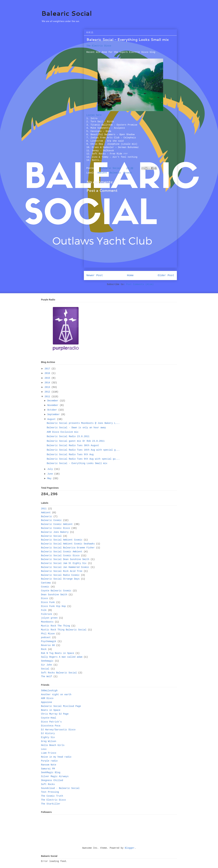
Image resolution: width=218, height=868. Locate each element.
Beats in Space (51, 710)
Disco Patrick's (51, 722)
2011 (48, 397)
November (54, 405)
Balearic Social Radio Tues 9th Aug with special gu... (83, 459)
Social (45, 669)
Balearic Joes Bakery (55, 532)
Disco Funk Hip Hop (53, 606)
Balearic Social (67, 13)
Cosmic (128, 173)
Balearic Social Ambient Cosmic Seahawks (68, 544)
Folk (44, 610)
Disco (45, 598)
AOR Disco (47, 698)
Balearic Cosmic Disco (56, 528)
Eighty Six (48, 737)
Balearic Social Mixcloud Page (61, 706)
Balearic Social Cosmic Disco (60, 556)
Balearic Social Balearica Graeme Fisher (68, 548)
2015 (48, 378)
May (50, 478)
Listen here (94, 115)
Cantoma (46, 583)
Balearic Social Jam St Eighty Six (64, 563)
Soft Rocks (48, 784)
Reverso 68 (48, 645)
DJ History (48, 733)
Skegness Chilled (52, 780)
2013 (48, 387)
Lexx (44, 749)
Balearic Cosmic (51, 520)
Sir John (47, 665)
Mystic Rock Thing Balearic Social (64, 630)
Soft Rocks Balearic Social (59, 673)
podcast (46, 637)
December (54, 401)
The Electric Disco (99, 46)
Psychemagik (49, 641)
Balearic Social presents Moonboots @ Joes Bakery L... (83, 423)
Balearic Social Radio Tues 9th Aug (70, 455)
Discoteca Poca (51, 726)
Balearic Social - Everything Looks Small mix (77, 463)
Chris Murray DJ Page (55, 714)
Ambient (102, 173)
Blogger (130, 848)
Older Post (166, 275)
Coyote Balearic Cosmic (56, 591)
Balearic (115, 173)
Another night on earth (56, 695)
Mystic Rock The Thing (56, 626)
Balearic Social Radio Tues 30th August (73, 445)
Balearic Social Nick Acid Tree (62, 571)
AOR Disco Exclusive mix (62, 432)
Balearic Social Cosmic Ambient (62, 552)
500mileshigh (49, 691)
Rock (44, 649)
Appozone (47, 702)
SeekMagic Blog (51, 773)
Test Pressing (50, 792)
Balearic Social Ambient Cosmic (62, 540)
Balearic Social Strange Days (60, 579)
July (51, 469)
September (54, 414)
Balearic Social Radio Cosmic (60, 575)
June (51, 474)
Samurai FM (48, 769)
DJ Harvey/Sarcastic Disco (58, 730)
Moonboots (47, 622)
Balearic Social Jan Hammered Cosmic (65, 567)
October (53, 410)
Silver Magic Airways (55, 776)
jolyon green (49, 618)
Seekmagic (47, 661)
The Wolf (47, 677)
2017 (48, 369)
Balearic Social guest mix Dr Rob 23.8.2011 (76, 441)
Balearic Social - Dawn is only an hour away (76, 428)
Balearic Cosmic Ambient (57, 524)
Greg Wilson (49, 741)
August (52, 419)
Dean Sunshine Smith (54, 595)
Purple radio (49, 761)
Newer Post (95, 275)
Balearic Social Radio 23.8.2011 (68, 436)
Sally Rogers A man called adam (62, 657)
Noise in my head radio (56, 757)
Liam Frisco (49, 753)
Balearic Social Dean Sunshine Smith (65, 559)
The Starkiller (51, 804)
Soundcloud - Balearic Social (60, 788)
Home (130, 275)
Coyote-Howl (49, 718)
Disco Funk (48, 602)
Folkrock (47, 614)
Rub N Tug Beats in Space (58, 653)
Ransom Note (49, 765)
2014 (48, 383)
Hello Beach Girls (53, 745)
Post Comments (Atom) (140, 284)
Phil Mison (48, 634)
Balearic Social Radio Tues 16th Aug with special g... (83, 450)
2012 (48, 392)
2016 (48, 373)
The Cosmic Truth (52, 796)
